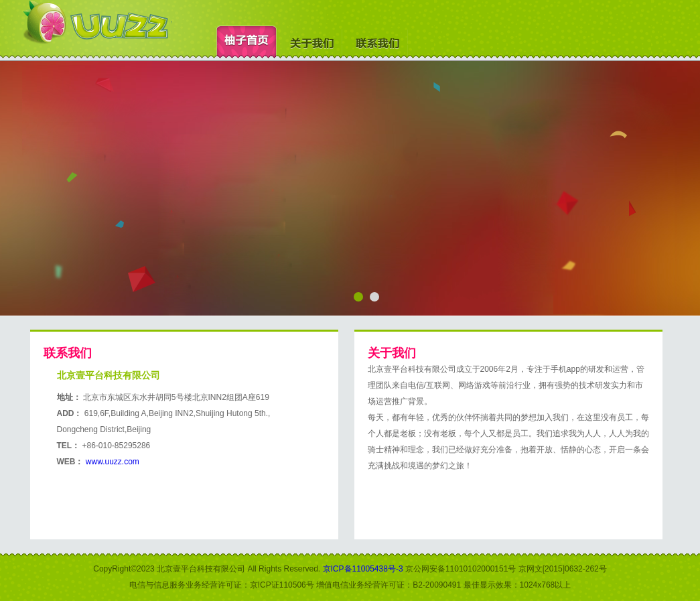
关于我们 (312, 43)
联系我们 (378, 43)
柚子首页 (247, 43)
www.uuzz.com (113, 462)
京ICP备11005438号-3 (363, 569)
